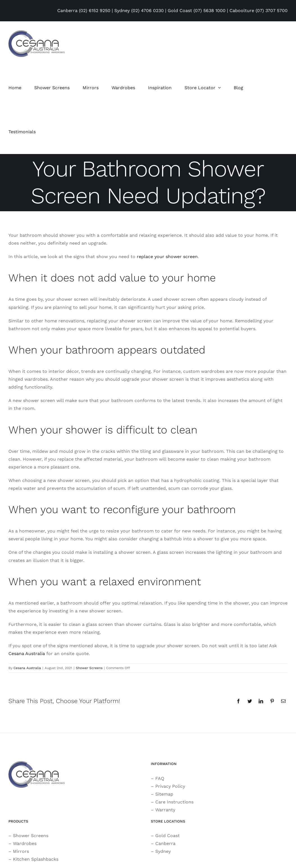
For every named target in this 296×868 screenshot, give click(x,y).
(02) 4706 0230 (147, 11)
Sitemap (164, 794)
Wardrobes (25, 843)
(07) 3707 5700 (272, 11)
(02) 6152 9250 (95, 11)
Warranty (165, 810)
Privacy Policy (170, 786)
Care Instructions (174, 802)
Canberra (165, 843)
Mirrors (21, 851)
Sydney (163, 851)
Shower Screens (89, 668)
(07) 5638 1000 (210, 11)
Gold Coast (168, 836)
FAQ (160, 778)
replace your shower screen (167, 257)
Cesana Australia (27, 654)
